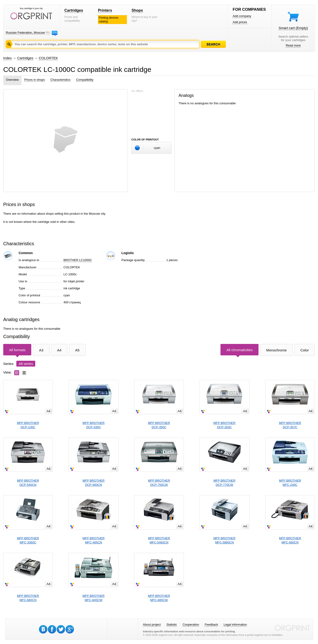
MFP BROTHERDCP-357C (290, 425)
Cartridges (74, 10)
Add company (242, 16)
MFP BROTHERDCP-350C (159, 425)
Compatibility (85, 80)
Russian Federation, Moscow (25, 33)
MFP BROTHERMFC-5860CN (224, 540)
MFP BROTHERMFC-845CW (94, 598)
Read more (293, 45)
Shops (137, 10)
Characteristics (60, 80)
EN (55, 33)
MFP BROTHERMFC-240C (290, 483)
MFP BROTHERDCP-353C (224, 425)
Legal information (235, 625)
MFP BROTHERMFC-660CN (290, 540)
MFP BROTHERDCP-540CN (28, 483)
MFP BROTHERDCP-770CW (224, 483)
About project (152, 625)
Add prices (240, 22)
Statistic (172, 625)
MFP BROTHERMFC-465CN (94, 540)
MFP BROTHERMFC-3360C (28, 540)
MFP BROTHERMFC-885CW (159, 598)
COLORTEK (48, 58)
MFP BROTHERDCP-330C (94, 425)
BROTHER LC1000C (78, 260)
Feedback (211, 625)
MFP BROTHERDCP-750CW (159, 483)
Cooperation (191, 625)
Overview (12, 80)
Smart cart (293, 28)
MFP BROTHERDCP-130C (28, 425)
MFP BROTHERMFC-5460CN (159, 540)
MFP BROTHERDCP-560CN (94, 483)
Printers (105, 10)
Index (8, 58)
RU (48, 33)
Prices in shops (35, 80)
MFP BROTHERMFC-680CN (28, 598)
